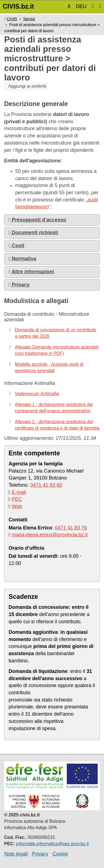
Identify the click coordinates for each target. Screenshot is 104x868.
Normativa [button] (22, 259)
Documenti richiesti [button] (33, 233)
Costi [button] (17, 246)
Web (17, 506)
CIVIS (12, 19)
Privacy (40, 854)
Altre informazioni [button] (31, 272)
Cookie (60, 854)
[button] (69, 6)
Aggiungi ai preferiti (26, 86)
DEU (81, 6)
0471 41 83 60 (46, 485)
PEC (17, 499)
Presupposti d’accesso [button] (37, 220)
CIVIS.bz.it (18, 6)
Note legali (16, 854)
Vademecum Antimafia (37, 394)
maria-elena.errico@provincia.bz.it (50, 535)
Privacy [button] (19, 285)
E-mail (19, 492)
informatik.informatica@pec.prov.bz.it (52, 844)
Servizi (29, 19)
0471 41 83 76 (71, 528)
